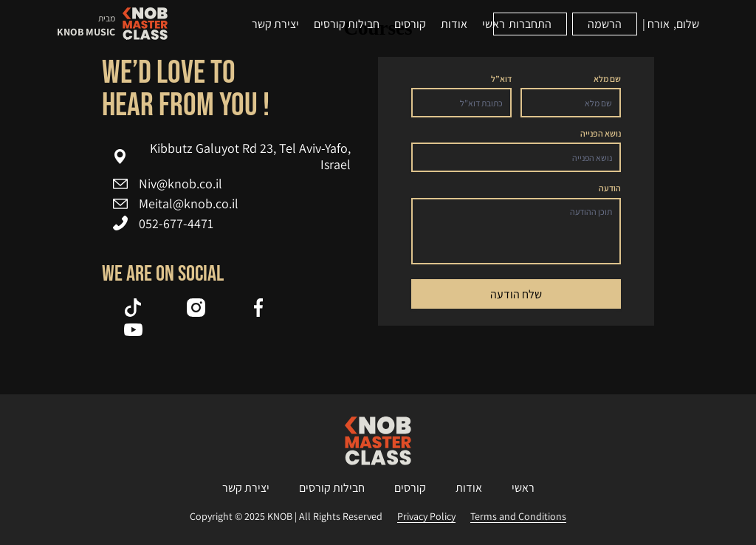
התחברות (530, 24)
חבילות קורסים (347, 24)
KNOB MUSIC (86, 32)
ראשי (494, 24)
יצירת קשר (275, 24)
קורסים (410, 24)
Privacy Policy (426, 517)
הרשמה (605, 24)
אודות (454, 24)
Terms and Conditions (518, 517)
